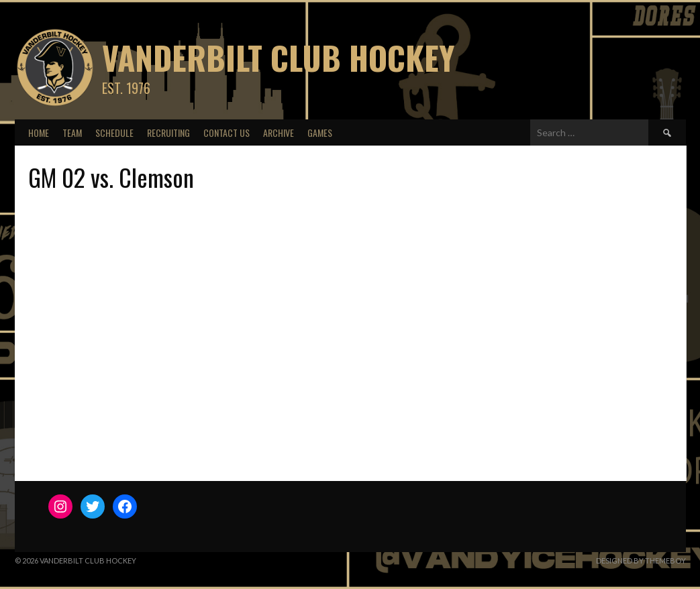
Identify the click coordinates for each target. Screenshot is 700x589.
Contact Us (227, 132)
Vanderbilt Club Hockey (278, 57)
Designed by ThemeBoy (641, 560)
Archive (279, 132)
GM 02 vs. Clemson (111, 177)
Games (320, 132)
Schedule (114, 132)
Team (72, 132)
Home (39, 132)
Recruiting (168, 132)
